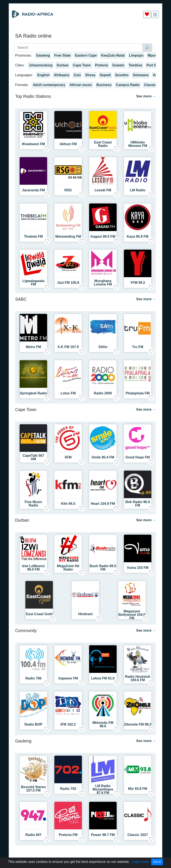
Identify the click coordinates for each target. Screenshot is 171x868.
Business (104, 85)
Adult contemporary (49, 85)
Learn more (140, 862)
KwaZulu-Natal (113, 55)
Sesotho (122, 75)
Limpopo (136, 55)
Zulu (77, 75)
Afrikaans (62, 75)
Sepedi (105, 75)
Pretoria (101, 65)
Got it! (157, 862)
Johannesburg (41, 65)
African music (81, 85)
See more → (146, 96)
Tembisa (135, 65)
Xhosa (90, 75)
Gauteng (43, 55)
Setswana (141, 75)
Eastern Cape (86, 55)
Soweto (118, 65)
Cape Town (82, 65)
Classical (151, 85)
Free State (62, 55)
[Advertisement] (85, 32)
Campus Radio (128, 85)
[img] (155, 15)
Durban (63, 65)
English (43, 75)
